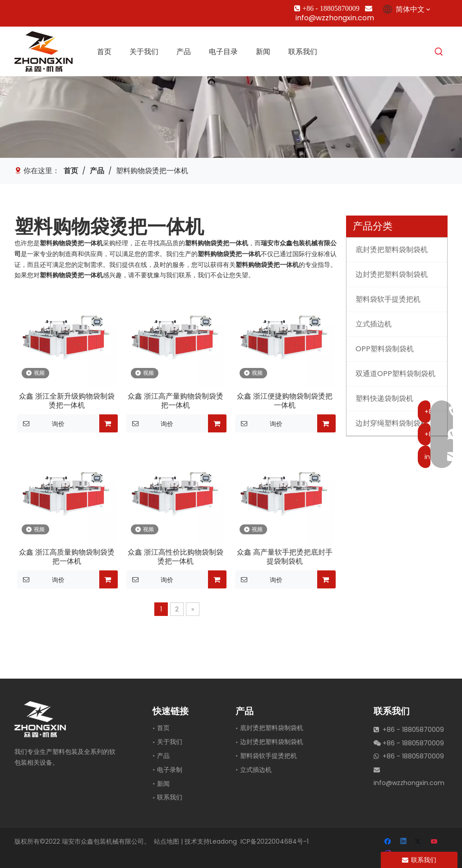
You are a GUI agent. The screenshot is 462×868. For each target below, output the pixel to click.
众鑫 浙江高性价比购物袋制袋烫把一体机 (176, 557)
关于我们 (170, 742)
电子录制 (170, 770)
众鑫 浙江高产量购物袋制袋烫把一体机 (176, 401)
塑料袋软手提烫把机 (268, 756)
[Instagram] (81, 8)
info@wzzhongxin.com (335, 18)
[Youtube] (66, 8)
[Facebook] (20, 8)
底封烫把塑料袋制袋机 (272, 728)
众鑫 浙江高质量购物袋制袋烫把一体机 (67, 557)
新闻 (163, 784)
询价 (41, 423)
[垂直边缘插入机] (231, 117)
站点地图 (166, 841)
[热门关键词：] (439, 52)
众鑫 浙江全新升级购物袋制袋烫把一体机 (67, 401)
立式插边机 (256, 770)
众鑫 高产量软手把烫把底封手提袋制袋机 (285, 557)
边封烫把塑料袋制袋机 (272, 742)
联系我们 (170, 797)
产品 (163, 756)
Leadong (223, 841)
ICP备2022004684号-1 (275, 841)
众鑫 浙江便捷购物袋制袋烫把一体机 (285, 401)
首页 (163, 728)
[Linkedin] (35, 8)
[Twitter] (51, 8)
